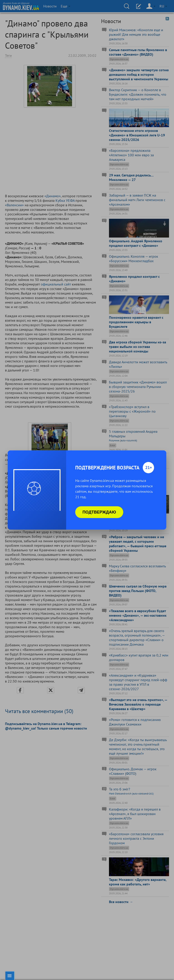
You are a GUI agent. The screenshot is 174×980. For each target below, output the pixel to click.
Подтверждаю (99, 512)
